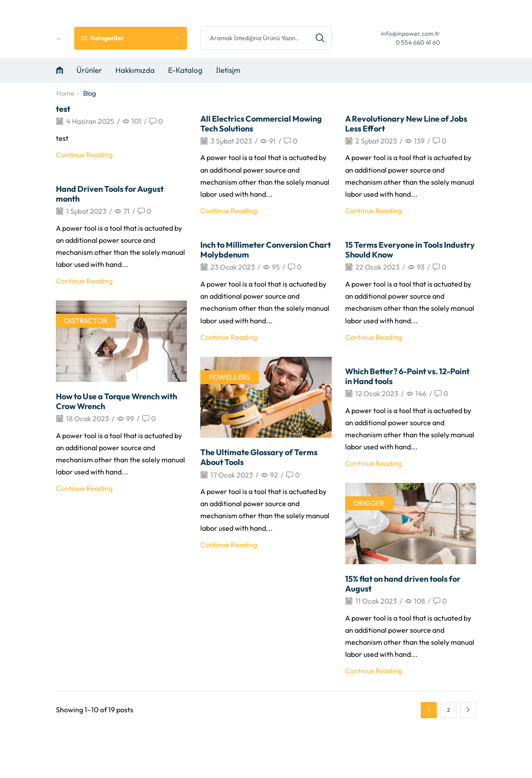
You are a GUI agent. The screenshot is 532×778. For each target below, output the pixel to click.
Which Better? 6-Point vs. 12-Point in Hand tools (407, 376)
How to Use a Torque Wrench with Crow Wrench (116, 401)
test (63, 109)
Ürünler (89, 70)
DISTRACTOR (86, 321)
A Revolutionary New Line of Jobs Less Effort (406, 124)
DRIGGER (369, 503)
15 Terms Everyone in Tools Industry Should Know (410, 250)
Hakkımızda (135, 70)
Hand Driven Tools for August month (110, 194)
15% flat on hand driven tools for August (403, 584)
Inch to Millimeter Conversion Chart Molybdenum (266, 250)
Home (65, 93)
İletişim (228, 70)
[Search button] (320, 38)
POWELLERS (229, 377)
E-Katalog (185, 70)
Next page (468, 710)
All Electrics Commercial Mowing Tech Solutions (261, 124)
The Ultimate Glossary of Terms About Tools (259, 457)
